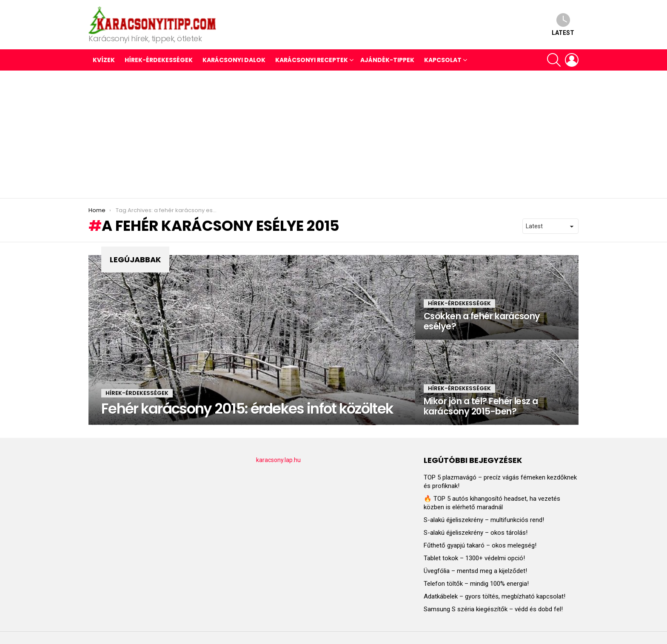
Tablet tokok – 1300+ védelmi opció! (474, 558)
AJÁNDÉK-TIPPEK (387, 60)
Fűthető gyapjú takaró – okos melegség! (480, 545)
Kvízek (104, 60)
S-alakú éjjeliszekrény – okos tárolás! (476, 533)
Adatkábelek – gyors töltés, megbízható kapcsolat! (495, 596)
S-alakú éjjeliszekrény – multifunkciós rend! (484, 520)
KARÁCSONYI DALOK (234, 60)
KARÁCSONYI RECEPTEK (312, 60)
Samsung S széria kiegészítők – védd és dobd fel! (493, 609)
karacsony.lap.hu (278, 460)
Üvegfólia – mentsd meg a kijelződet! (475, 571)
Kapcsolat (443, 60)
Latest (563, 24)
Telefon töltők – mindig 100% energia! (476, 584)
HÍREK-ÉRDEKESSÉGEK (159, 60)
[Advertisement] (333, 134)
